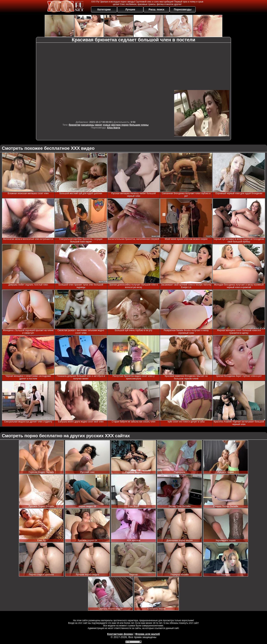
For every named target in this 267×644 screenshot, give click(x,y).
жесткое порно (120, 125)
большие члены (139, 125)
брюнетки (75, 125)
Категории (104, 9)
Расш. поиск (156, 9)
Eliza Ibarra (114, 128)
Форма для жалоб (147, 634)
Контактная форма (120, 634)
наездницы (88, 125)
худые (107, 125)
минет (99, 125)
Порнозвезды (183, 9)
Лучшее (130, 9)
